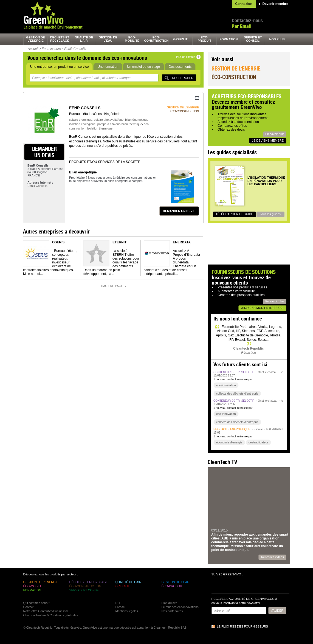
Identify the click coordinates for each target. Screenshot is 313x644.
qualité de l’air (84, 39)
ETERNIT (119, 242)
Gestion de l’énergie (236, 68)
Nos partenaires (172, 611)
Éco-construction (234, 77)
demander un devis (44, 152)
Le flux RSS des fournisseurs (242, 626)
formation (229, 39)
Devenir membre (275, 4)
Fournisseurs (51, 49)
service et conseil (253, 39)
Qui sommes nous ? (37, 603)
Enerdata (182, 242)
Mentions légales (127, 611)
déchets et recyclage (60, 39)
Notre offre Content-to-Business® (46, 611)
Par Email (242, 26)
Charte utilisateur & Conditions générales (51, 615)
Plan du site (169, 603)
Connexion (244, 4)
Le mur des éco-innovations (180, 607)
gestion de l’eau (108, 39)
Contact (29, 607)
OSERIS (58, 242)
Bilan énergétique (83, 172)
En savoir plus (275, 134)
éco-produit (205, 39)
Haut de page (112, 286)
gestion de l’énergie (36, 39)
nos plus (277, 39)
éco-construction (156, 39)
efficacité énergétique (232, 429)
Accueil (33, 49)
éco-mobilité (132, 39)
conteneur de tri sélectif (234, 372)
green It (181, 39)
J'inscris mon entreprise (262, 308)
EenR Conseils (75, 49)
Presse (120, 607)
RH (118, 603)
